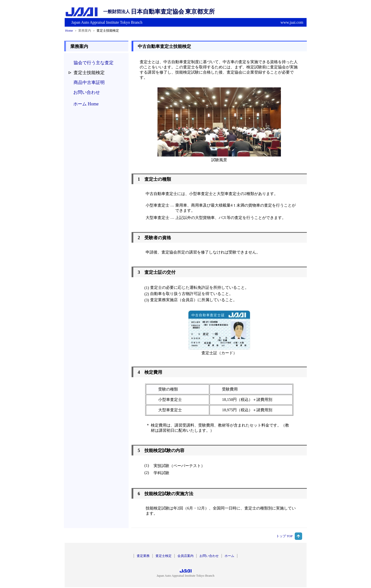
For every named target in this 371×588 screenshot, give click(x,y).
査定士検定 (164, 556)
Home (69, 30)
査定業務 (143, 556)
